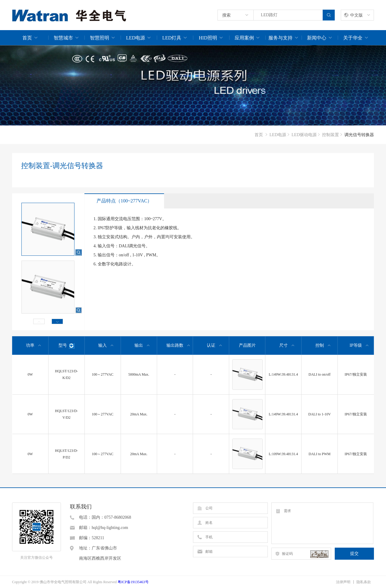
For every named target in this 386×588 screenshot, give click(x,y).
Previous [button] (39, 321)
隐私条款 (364, 582)
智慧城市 (63, 38)
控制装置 (331, 135)
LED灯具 (172, 38)
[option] (193, 85)
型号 (66, 346)
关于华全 (353, 38)
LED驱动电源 (304, 135)
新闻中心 (317, 38)
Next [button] (57, 321)
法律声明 (343, 582)
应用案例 (244, 38)
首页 (27, 38)
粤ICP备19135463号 (133, 582)
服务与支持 (280, 38)
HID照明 (208, 38)
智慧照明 (100, 38)
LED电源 (136, 38)
